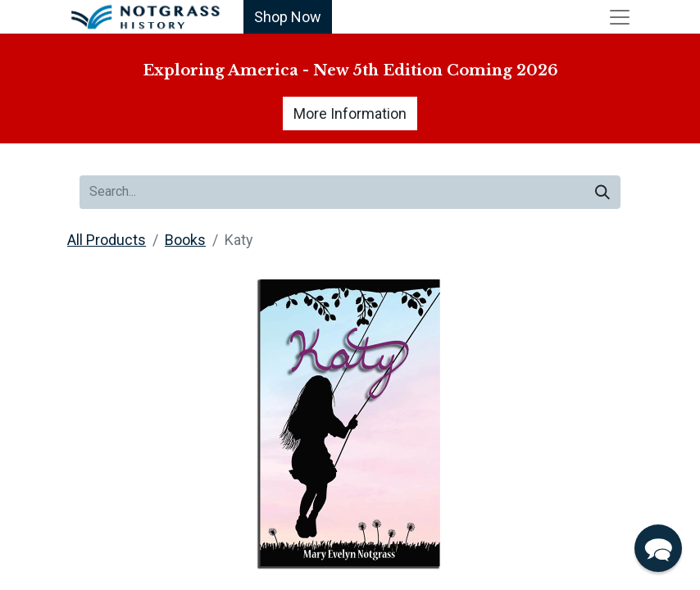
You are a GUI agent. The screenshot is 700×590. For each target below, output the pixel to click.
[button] (658, 548)
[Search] (602, 192)
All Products (107, 240)
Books (185, 240)
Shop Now (288, 17)
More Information (350, 113)
